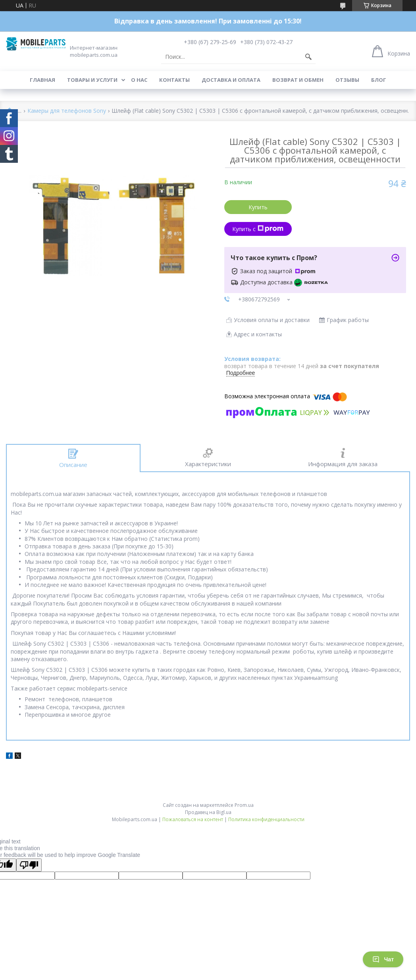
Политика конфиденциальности (266, 819)
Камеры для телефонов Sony (67, 111)
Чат (383, 959)
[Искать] (308, 57)
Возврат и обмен (298, 80)
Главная (42, 80)
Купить (258, 207)
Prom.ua (244, 805)
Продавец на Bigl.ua (208, 812)
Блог (379, 80)
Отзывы (347, 80)
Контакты (174, 80)
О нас (139, 80)
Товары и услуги (92, 80)
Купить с (258, 229)
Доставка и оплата (231, 80)
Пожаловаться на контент (193, 819)
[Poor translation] (29, 865)
